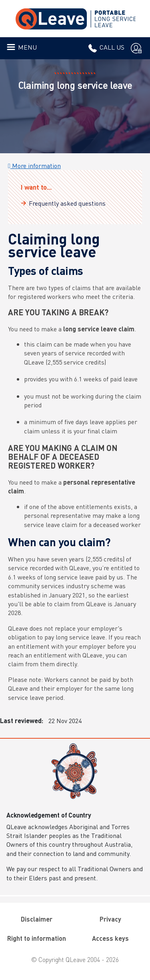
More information (34, 165)
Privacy (110, 919)
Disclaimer (37, 919)
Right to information (37, 938)
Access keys (110, 938)
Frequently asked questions (67, 203)
